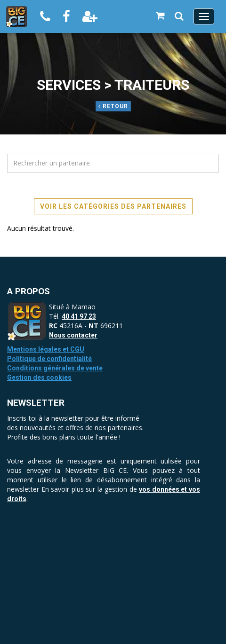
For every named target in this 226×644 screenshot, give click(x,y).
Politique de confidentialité (49, 359)
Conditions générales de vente (55, 368)
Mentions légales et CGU (46, 349)
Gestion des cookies (39, 377)
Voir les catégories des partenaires (113, 206)
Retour (113, 106)
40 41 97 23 (79, 316)
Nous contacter (73, 335)
